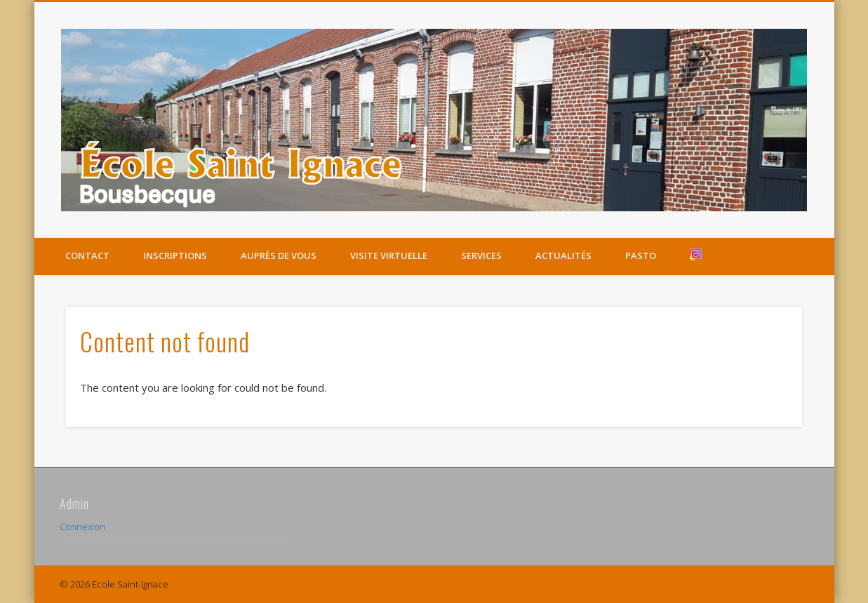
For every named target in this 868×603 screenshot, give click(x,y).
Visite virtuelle (389, 256)
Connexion (82, 526)
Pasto (641, 256)
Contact (87, 256)
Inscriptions (175, 256)
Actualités (563, 256)
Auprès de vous (279, 256)
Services (481, 256)
